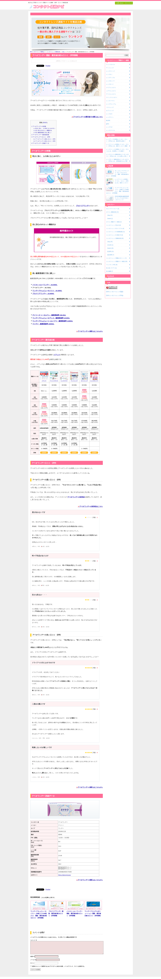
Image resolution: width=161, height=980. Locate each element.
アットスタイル (110, 64)
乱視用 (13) (110, 252)
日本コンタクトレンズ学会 (115, 295)
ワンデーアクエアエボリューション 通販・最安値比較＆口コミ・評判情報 (93, 909)
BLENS (108, 121)
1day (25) (110, 242)
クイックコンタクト (112, 97)
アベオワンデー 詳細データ (40, 143)
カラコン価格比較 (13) (112, 212)
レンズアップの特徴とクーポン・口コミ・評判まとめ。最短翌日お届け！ (117, 140)
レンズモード (110, 84)
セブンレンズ (110, 111)
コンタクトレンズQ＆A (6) (114, 225)
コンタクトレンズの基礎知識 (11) (115, 232)
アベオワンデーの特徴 (39, 126)
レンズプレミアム (111, 104)
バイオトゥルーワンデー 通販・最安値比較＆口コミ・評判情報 (75, 909)
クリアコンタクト (111, 88)
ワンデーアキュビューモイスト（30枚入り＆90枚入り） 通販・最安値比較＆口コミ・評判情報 (39, 910)
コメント (34, 940)
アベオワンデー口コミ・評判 (41, 137)
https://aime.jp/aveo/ (65, 875)
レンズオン (109, 74)
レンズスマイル (110, 130)
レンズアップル (110, 78)
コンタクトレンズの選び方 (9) (115, 235)
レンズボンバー (110, 81)
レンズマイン (110, 117)
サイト (32, 963)
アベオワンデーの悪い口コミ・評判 (44, 139)
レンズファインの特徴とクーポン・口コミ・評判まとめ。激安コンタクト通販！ (117, 145)
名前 (32, 956)
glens (108, 124)
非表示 (45, 123)
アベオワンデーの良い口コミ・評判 (44, 141)
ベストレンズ (110, 107)
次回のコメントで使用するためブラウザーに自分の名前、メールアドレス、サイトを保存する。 (59, 966)
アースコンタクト (111, 94)
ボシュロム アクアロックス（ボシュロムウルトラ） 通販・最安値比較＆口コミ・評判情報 (117, 173)
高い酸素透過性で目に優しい (43, 133)
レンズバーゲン (110, 101)
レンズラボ (109, 127)
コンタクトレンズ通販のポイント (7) (116, 258)
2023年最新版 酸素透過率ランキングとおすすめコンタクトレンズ (122, 198)
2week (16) (110, 248)
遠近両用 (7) (111, 255)
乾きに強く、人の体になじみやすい (44, 128)
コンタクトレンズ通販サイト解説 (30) (117, 261)
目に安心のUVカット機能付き (43, 130)
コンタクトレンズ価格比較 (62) (115, 238)
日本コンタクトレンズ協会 (115, 292)
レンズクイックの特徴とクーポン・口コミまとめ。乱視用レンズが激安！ (117, 150)
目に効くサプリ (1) (111, 268)
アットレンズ (110, 68)
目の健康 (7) (110, 271)
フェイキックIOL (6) (112, 265)
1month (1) (110, 245)
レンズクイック (110, 71)
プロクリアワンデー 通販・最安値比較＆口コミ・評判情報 (57, 909)
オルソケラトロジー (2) (113, 209)
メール (33, 960)
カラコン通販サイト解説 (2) (114, 222)
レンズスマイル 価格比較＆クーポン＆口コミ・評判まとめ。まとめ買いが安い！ (117, 155)
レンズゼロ (109, 114)
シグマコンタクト (111, 91)
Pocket (48, 66)
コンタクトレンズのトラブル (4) (115, 228)
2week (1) (110, 219)
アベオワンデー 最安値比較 (40, 135)
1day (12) (110, 215)
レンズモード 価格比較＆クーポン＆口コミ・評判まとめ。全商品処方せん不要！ (117, 160)
